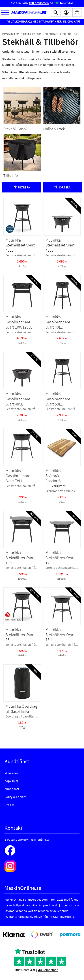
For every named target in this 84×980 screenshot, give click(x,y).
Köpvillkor (11, 781)
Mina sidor (11, 773)
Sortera (64, 188)
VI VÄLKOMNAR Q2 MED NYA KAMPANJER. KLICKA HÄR (43, 22)
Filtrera (24, 188)
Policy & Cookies (15, 797)
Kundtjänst (12, 789)
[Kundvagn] (77, 12)
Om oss (9, 805)
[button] (5, 13)
